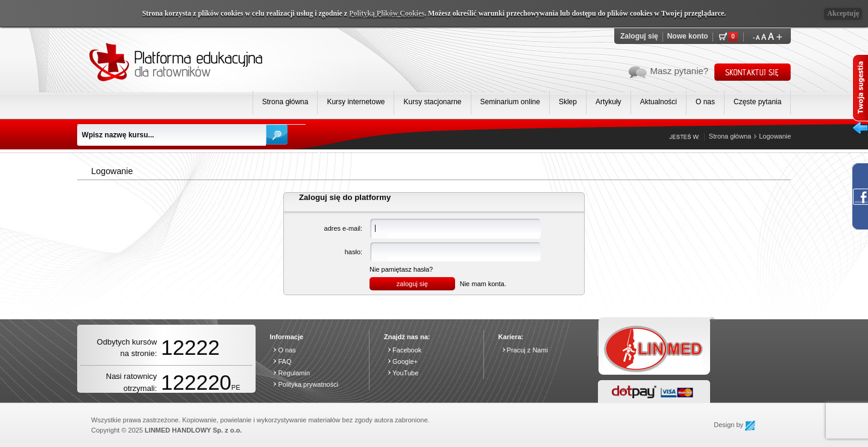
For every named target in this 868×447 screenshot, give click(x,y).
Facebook (407, 350)
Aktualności (659, 102)
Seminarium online (510, 102)
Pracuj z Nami (527, 350)
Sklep (568, 102)
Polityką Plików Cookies (387, 13)
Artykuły (609, 102)
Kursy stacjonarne (432, 102)
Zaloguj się (639, 36)
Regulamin (294, 373)
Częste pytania (757, 102)
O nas (705, 102)
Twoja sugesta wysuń (860, 97)
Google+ (405, 361)
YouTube (405, 373)
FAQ (285, 361)
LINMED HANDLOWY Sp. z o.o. (193, 430)
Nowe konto (688, 36)
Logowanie (775, 136)
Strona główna (285, 102)
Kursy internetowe (356, 102)
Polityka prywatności (308, 384)
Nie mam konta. (483, 284)
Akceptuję (843, 13)
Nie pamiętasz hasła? (401, 269)
